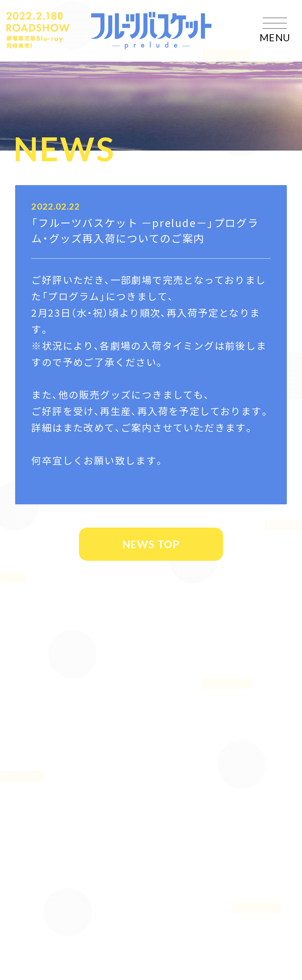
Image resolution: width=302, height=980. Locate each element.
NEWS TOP (151, 544)
